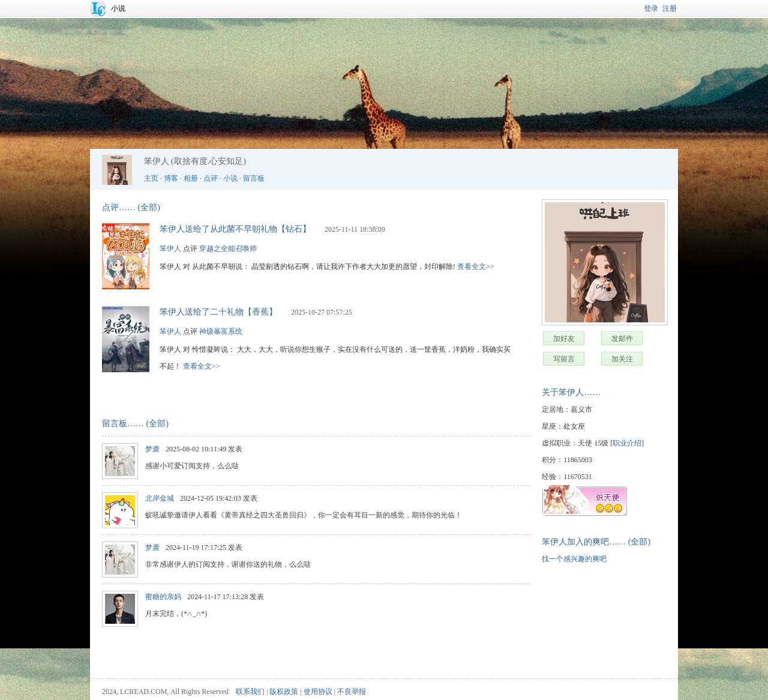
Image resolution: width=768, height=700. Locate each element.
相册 (191, 178)
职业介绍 (627, 443)
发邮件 (622, 339)
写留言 (564, 359)
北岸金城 (160, 498)
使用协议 (318, 692)
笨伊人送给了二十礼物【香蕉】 (218, 312)
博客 (171, 178)
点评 (211, 178)
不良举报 (352, 692)
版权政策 (284, 692)
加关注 (622, 359)
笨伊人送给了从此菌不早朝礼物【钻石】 (235, 229)
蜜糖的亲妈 (163, 597)
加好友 (564, 339)
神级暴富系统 (221, 331)
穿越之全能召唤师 (228, 249)
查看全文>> (476, 267)
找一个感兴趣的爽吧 (574, 559)
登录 (651, 8)
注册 (670, 8)
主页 (151, 178)
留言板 (254, 178)
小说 (118, 8)
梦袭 (152, 449)
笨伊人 (170, 249)
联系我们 (250, 692)
